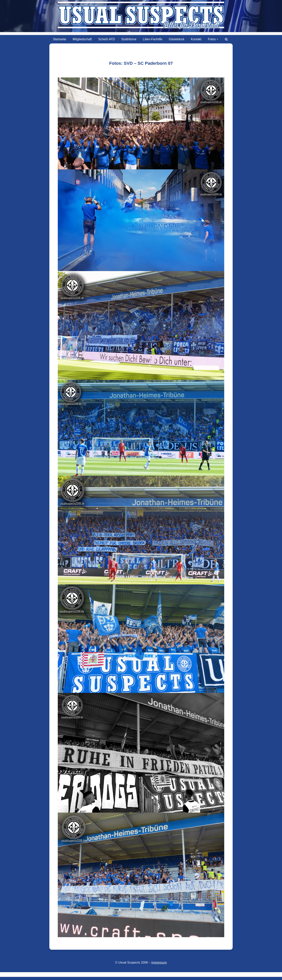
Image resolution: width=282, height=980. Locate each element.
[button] (218, 39)
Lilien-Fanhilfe (153, 39)
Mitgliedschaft (82, 39)
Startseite (59, 39)
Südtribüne (129, 39)
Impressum (159, 962)
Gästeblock (177, 39)
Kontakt (196, 39)
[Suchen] (227, 39)
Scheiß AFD (106, 39)
